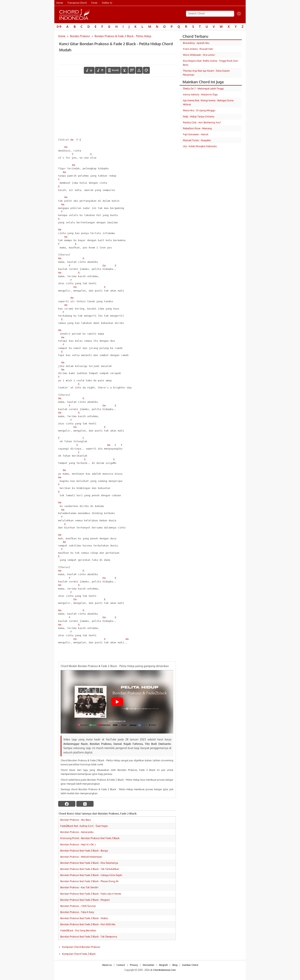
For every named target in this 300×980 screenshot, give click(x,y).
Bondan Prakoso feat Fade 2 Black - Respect (85, 900)
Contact (121, 965)
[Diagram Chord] (132, 70)
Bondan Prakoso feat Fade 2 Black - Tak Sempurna (89, 937)
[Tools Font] (139, 70)
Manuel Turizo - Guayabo (197, 140)
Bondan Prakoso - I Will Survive (78, 906)
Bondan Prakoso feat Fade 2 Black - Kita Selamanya (89, 863)
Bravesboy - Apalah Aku (196, 43)
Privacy (134, 965)
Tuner (94, 3)
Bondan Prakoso (80, 36)
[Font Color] (146, 70)
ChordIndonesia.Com (164, 970)
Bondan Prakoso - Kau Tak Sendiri (79, 887)
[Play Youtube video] (117, 702)
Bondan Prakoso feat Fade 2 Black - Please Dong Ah (89, 881)
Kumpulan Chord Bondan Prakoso (81, 947)
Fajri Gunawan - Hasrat (196, 134)
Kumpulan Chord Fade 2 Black (79, 954)
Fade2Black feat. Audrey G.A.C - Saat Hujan (84, 826)
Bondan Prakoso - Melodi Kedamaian (81, 857)
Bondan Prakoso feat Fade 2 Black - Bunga (84, 851)
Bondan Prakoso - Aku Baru (76, 820)
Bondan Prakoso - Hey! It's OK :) (78, 844)
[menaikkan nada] (100, 70)
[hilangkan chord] (125, 70)
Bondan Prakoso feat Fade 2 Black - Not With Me (88, 924)
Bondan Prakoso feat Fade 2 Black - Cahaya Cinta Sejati (91, 875)
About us (107, 965)
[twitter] (85, 804)
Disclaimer (149, 965)
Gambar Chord (190, 965)
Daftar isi (107, 3)
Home (60, 3)
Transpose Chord (77, 3)
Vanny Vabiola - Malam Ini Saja (200, 94)
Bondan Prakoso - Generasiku (77, 832)
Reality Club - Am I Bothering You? (202, 122)
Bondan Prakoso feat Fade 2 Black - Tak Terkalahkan (90, 869)
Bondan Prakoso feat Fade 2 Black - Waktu (84, 918)
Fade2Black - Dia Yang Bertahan (78, 930)
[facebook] (67, 804)
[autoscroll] (113, 70)
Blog (175, 965)
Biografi (163, 965)
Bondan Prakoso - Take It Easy (77, 912)
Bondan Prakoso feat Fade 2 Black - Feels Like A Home (91, 894)
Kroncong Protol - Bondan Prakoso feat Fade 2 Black (90, 838)
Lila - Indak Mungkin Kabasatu (200, 146)
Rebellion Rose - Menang (197, 128)
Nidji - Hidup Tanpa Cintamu (199, 116)
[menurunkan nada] (89, 70)
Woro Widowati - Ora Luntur (199, 55)
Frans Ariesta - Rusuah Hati (198, 49)
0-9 (59, 27)
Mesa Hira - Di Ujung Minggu (199, 110)
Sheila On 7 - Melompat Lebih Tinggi (203, 88)
